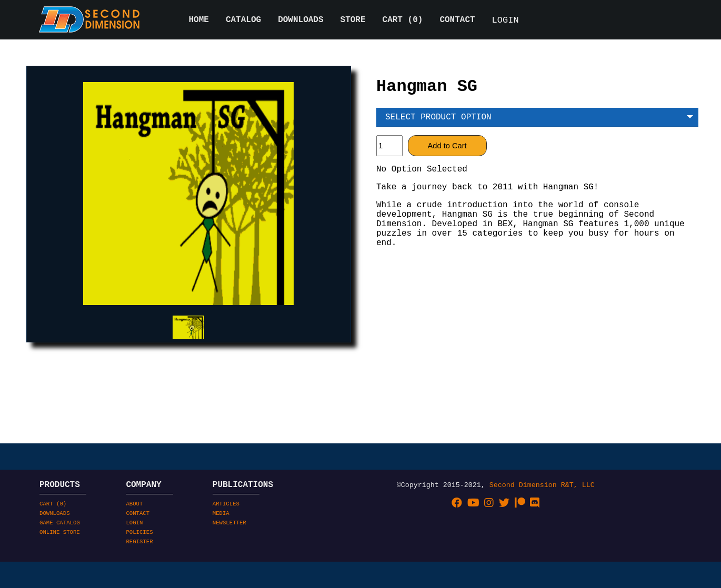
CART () (403, 21)
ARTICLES (226, 534)
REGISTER (139, 580)
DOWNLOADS (301, 21)
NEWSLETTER (229, 557)
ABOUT (134, 534)
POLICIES (139, 569)
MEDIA (221, 545)
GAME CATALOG (60, 557)
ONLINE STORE (60, 569)
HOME (199, 21)
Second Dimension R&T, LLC (542, 513)
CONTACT (457, 21)
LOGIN (505, 21)
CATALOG (243, 21)
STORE (353, 21)
